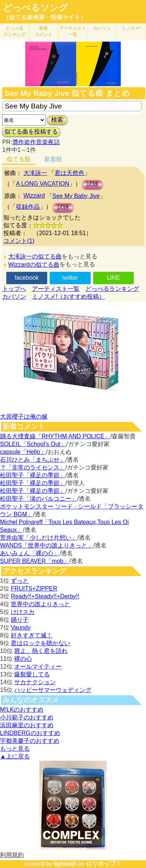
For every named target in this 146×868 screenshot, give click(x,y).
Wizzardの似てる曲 (34, 265)
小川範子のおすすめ (27, 717)
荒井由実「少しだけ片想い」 (39, 538)
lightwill (65, 864)
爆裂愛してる (32, 674)
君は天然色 (69, 173)
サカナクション (35, 682)
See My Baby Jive (76, 196)
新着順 (53, 159)
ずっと (20, 581)
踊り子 (20, 620)
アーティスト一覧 (56, 289)
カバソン (102, 28)
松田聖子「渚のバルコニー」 (39, 499)
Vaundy (21, 628)
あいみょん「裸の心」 (30, 553)
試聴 (93, 184)
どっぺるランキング (112, 289)
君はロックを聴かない (40, 643)
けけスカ (23, 612)
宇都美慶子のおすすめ (30, 741)
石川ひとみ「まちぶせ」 (33, 460)
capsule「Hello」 (23, 452)
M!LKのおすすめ (22, 710)
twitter (70, 278)
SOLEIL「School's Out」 (33, 444)
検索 (57, 120)
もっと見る (15, 749)
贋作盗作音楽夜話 (36, 142)
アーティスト (73, 31)
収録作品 (28, 207)
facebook (27, 278)
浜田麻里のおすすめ (27, 725)
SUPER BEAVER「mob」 (35, 561)
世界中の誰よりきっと (40, 604)
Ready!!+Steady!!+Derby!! (45, 596)
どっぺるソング (35, 8)
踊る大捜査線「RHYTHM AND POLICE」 (55, 436)
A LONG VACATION (43, 184)
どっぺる (14, 31)
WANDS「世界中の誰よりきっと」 (47, 545)
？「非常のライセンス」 (33, 467)
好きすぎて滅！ (32, 635)
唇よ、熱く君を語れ (41, 651)
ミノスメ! (131, 28)
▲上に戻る (15, 756)
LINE (114, 278)
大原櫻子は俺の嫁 (24, 417)
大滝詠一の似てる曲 (35, 256)
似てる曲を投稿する (31, 132)
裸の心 (23, 659)
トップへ (14, 289)
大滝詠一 (35, 173)
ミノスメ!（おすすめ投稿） (68, 297)
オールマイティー (38, 667)
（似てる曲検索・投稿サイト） (45, 17)
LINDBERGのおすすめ (30, 733)
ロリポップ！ (104, 864)
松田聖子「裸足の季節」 (33, 475)
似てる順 (19, 159)
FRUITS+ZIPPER (34, 589)
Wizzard (34, 196)
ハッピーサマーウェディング (53, 690)
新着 (43, 31)
